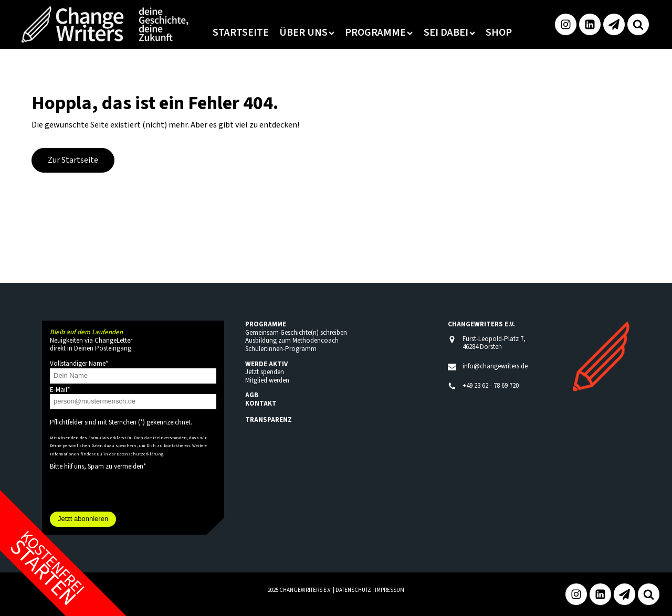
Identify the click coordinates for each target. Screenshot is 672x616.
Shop (499, 33)
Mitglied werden (267, 380)
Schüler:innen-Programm (281, 349)
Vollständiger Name (79, 364)
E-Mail (60, 390)
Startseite (241, 33)
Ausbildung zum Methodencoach (292, 341)
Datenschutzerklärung (140, 454)
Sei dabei (449, 33)
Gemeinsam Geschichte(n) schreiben (296, 333)
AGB (252, 395)
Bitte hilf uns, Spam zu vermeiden (98, 466)
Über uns (307, 33)
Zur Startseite (73, 160)
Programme (379, 33)
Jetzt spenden (265, 372)
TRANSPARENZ (269, 420)
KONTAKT (261, 403)
